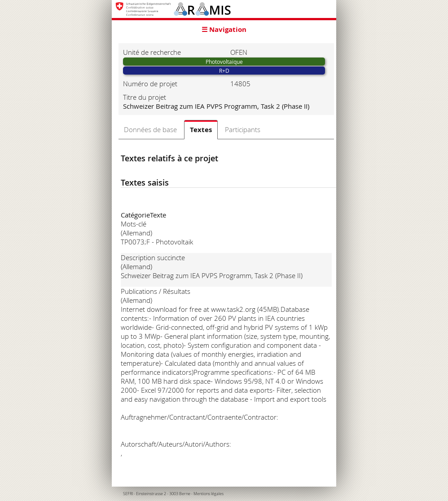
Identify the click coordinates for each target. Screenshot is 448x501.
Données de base (150, 129)
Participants (243, 129)
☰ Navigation (224, 29)
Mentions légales (209, 494)
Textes (201, 130)
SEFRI (128, 494)
